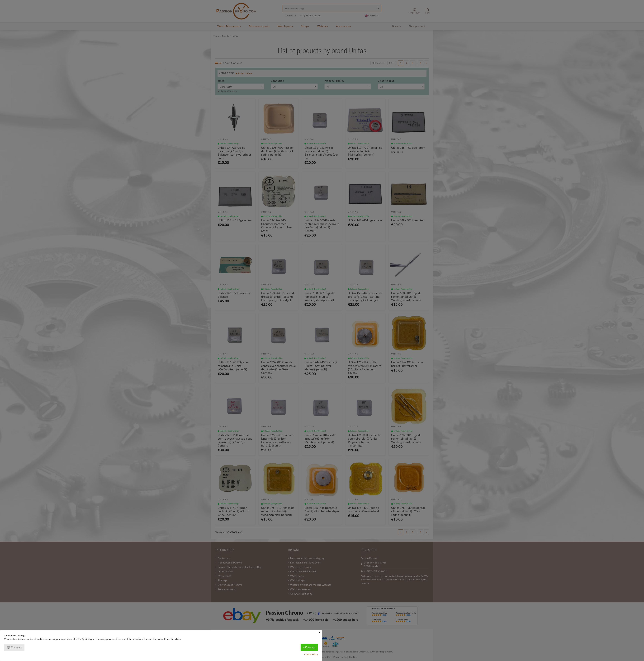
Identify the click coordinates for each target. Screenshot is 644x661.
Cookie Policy (311, 654)
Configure (14, 647)
